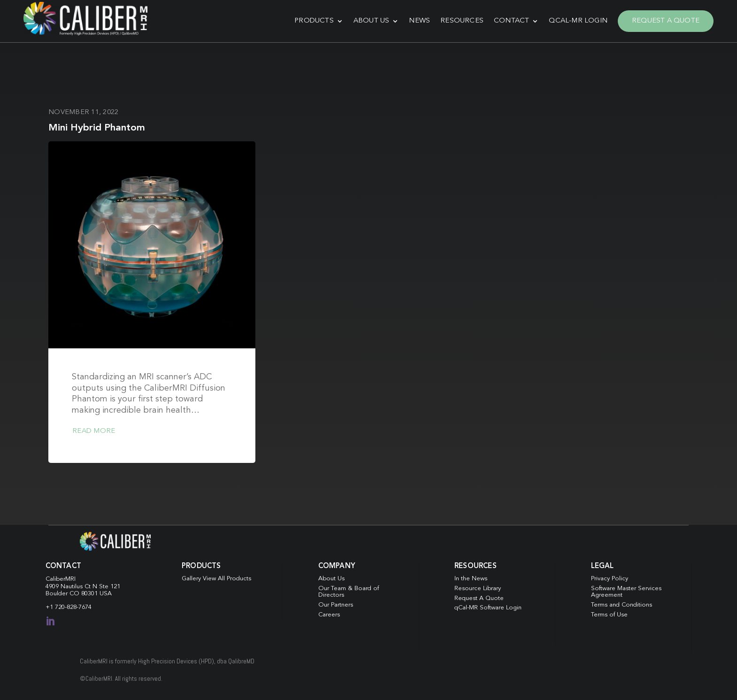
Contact (511, 21)
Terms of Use (609, 615)
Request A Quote (666, 21)
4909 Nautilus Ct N (72, 587)
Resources (462, 21)
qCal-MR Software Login (488, 608)
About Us (372, 21)
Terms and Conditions (622, 605)
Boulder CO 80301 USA (79, 594)
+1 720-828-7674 (69, 607)
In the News (471, 579)
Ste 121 (110, 587)
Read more (94, 431)
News (419, 21)
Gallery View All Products (216, 579)
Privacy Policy (610, 579)
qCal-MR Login (578, 21)
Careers (329, 615)
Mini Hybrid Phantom (97, 128)
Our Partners (336, 605)
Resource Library (478, 588)
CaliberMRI (61, 579)
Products (314, 21)
